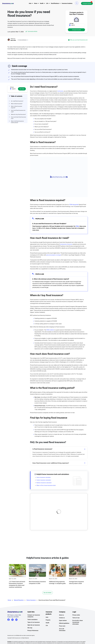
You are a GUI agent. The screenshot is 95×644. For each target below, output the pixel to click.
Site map (30, 628)
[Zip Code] (76, 25)
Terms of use (76, 618)
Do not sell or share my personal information (78, 622)
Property (48, 620)
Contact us (62, 618)
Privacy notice (76, 615)
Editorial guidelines (64, 623)
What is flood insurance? (17, 104)
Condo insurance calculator (44, 480)
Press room (62, 626)
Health (47, 623)
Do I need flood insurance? (17, 101)
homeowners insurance (66, 244)
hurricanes (60, 91)
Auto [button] (30, 3)
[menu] (30, 3)
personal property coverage (54, 255)
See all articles (47, 593)
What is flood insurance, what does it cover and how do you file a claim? (45, 507)
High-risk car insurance (34, 625)
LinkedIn (16, 619)
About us (61, 615)
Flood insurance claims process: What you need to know (72, 507)
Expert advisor (63, 620)
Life (47, 625)
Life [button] (47, 3)
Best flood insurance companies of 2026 (44, 527)
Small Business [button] (55, 3)
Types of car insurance (34, 622)
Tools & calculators (32, 620)
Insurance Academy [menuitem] (67, 3)
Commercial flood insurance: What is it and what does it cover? (72, 527)
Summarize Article (31, 32)
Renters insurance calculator (44, 483)
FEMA (77, 226)
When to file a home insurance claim (46, 485)
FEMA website (50, 330)
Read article (37, 516)
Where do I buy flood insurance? (18, 114)
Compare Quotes (87, 3)
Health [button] (42, 3)
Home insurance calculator (44, 477)
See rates (22, 89)
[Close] (27, 40)
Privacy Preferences (33, 631)
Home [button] (36, 3)
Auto (47, 617)
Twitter (12, 619)
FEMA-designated (74, 205)
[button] (77, 3)
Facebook (9, 620)
